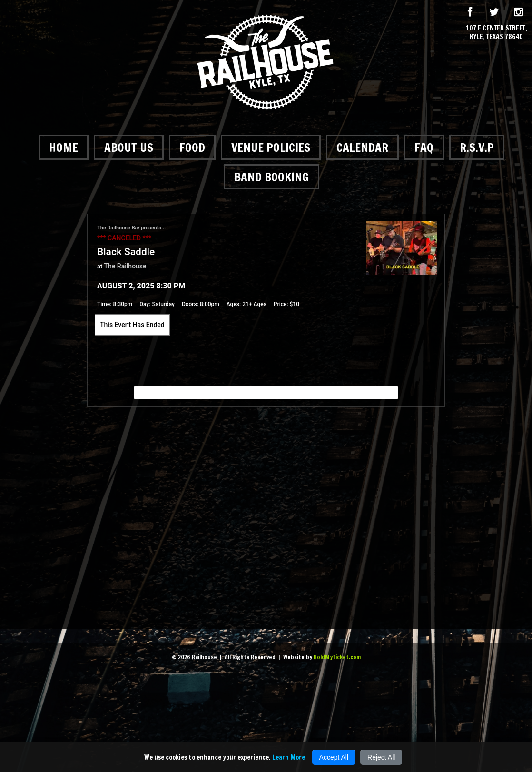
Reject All (381, 757)
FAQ (424, 147)
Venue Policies (271, 147)
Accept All (334, 757)
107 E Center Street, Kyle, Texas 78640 (497, 32)
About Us (129, 147)
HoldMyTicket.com (337, 657)
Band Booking (271, 177)
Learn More (289, 757)
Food (192, 147)
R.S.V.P (477, 147)
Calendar (362, 147)
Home (64, 147)
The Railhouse (125, 266)
